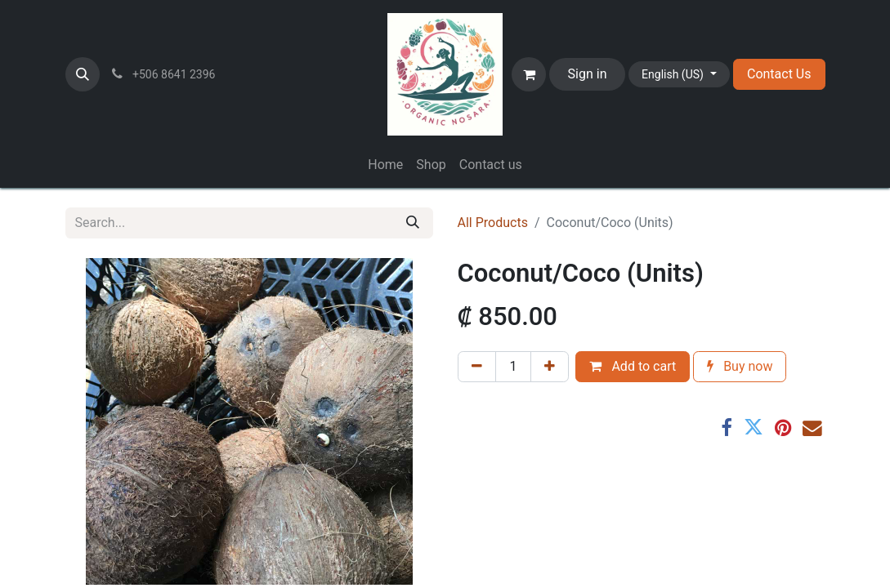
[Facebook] (727, 428)
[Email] (812, 428)
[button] (83, 74)
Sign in (588, 74)
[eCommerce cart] (529, 74)
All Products (493, 223)
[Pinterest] (783, 428)
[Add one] (550, 367)
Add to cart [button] (633, 366)
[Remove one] (477, 367)
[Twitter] (754, 428)
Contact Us (779, 74)
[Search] (413, 223)
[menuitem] (385, 165)
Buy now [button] (740, 366)
